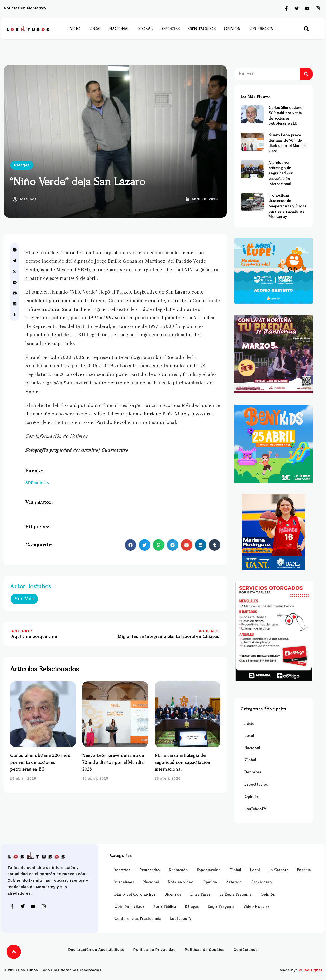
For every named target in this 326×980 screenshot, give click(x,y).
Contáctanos (246, 950)
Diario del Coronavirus (135, 894)
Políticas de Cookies (205, 950)
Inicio (75, 29)
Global (145, 29)
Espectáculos (202, 29)
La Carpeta (279, 870)
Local (95, 29)
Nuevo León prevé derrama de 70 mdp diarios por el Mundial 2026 (113, 762)
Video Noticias (257, 907)
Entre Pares (200, 894)
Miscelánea (124, 882)
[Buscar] (306, 74)
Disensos (173, 894)
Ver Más (24, 599)
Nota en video (181, 882)
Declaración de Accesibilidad (96, 950)
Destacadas (150, 870)
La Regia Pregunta (236, 894)
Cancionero (261, 882)
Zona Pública (165, 907)
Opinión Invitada (129, 907)
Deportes (170, 29)
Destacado (178, 870)
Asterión (234, 882)
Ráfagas (22, 165)
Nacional (119, 29)
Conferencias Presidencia (138, 919)
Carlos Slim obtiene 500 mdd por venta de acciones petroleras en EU (40, 762)
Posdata (304, 870)
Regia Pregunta (221, 907)
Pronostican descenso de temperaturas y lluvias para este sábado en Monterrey (287, 206)
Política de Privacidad (155, 950)
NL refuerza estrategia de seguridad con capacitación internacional (182, 762)
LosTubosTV (261, 29)
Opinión (232, 29)
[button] (306, 29)
